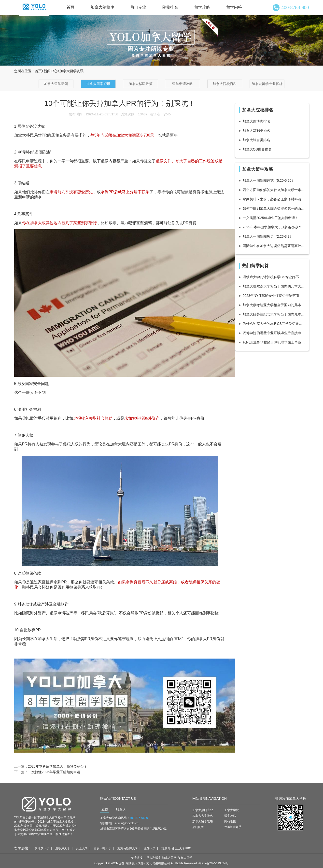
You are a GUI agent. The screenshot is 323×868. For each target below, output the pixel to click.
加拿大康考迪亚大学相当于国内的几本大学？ (274, 305)
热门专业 (138, 7)
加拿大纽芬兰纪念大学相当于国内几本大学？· (274, 314)
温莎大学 (150, 848)
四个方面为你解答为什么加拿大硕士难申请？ (274, 190)
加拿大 (121, 810)
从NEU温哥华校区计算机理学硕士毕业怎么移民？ (274, 342)
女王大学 (82, 848)
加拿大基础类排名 (256, 131)
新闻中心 (51, 71)
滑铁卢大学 (63, 848)
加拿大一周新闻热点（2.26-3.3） (268, 236)
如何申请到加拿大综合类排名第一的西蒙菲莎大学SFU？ (274, 208)
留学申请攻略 (183, 84)
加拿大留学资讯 (98, 84)
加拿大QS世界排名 (257, 149)
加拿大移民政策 (140, 84)
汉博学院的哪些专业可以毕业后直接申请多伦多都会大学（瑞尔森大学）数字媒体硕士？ (274, 333)
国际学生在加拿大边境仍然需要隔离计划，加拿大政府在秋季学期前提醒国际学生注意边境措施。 (274, 246)
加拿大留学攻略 (203, 821)
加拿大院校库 (102, 7)
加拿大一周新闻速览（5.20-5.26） (269, 180)
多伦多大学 (42, 848)
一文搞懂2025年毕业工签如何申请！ (56, 772)
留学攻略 (202, 7)
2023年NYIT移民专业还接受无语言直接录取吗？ (274, 296)
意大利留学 (154, 858)
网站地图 (230, 821)
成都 (105, 810)
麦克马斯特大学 (127, 848)
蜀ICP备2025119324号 (214, 863)
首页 (70, 7)
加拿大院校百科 (225, 84)
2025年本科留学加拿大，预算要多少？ (58, 766)
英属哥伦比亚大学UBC (176, 848)
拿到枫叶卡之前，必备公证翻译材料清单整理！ (274, 199)
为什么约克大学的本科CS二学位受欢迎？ (274, 324)
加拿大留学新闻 (56, 84)
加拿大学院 (232, 810)
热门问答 (198, 827)
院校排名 (170, 7)
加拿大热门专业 (203, 810)
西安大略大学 (102, 848)
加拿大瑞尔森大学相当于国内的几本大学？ (274, 286)
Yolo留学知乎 (233, 827)
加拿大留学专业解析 (267, 84)
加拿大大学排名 (203, 816)
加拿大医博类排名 (256, 121)
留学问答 (234, 7)
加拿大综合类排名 (256, 140)
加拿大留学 (169, 858)
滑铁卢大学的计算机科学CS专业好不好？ (274, 277)
